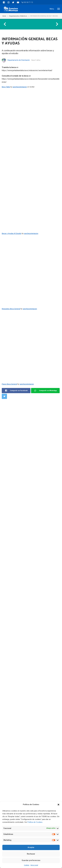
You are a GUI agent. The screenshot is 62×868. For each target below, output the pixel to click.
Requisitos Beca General (11, 309)
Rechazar (31, 854)
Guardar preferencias (31, 860)
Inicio (4, 16)
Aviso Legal (34, 865)
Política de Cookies (35, 822)
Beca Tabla (6, 87)
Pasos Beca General (9, 384)
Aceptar (31, 847)
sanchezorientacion (20, 87)
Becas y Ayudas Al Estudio (12, 233)
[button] (58, 805)
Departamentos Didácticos (18, 16)
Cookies (27, 865)
